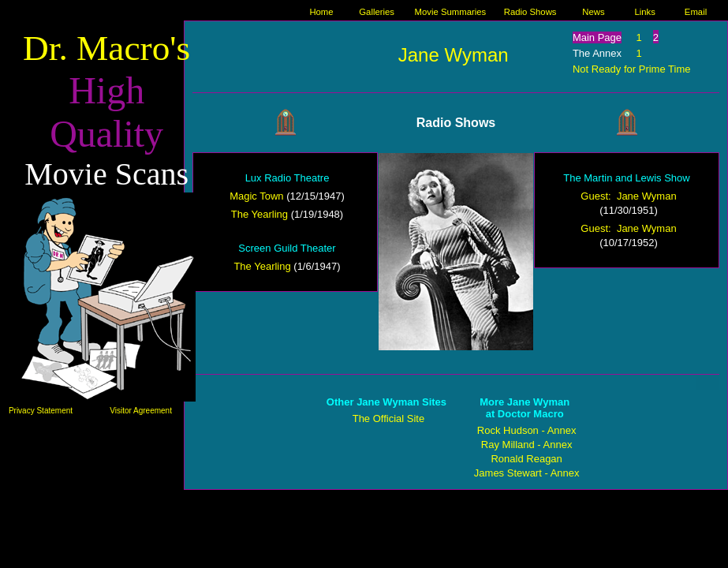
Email (696, 12)
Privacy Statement (41, 411)
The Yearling (259, 214)
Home (321, 12)
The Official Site (389, 419)
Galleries (377, 12)
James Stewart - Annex (527, 473)
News (593, 12)
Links (644, 12)
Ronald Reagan (526, 459)
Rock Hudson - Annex (527, 430)
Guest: (599, 196)
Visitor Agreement (141, 411)
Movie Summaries (451, 12)
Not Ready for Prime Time (632, 69)
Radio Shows (530, 12)
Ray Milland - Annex (527, 445)
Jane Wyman (454, 55)
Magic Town (256, 196)
